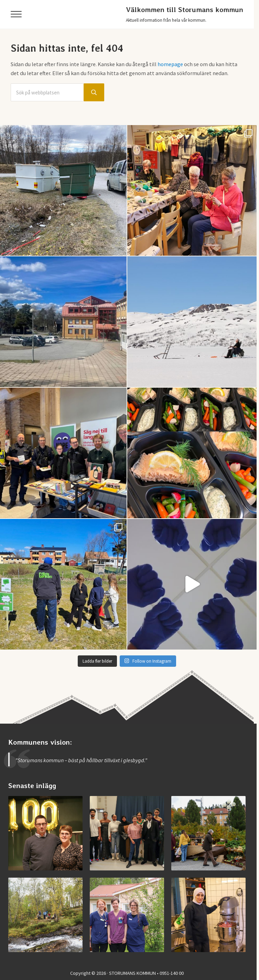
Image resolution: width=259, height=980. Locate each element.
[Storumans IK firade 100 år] (45, 833)
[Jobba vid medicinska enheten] (127, 915)
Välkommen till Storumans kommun (185, 10)
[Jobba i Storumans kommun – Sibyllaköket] (208, 915)
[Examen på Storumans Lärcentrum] (127, 833)
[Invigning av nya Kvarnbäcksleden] (45, 915)
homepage (170, 64)
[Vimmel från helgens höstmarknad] (208, 833)
